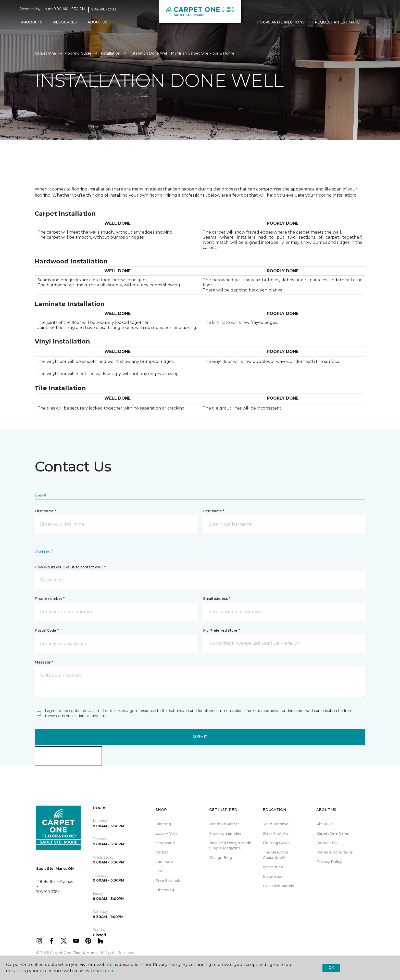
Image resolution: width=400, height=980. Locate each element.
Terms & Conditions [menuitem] (335, 852)
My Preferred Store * (221, 630)
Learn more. (103, 971)
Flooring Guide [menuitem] (276, 843)
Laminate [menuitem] (164, 862)
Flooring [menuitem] (163, 824)
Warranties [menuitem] (273, 867)
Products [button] (31, 22)
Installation (110, 53)
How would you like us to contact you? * (70, 567)
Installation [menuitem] (273, 876)
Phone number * (50, 599)
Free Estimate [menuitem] (169, 881)
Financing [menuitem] (165, 890)
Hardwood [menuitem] (165, 843)
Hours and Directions (280, 22)
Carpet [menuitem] (162, 852)
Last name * (214, 511)
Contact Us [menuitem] (327, 843)
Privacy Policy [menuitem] (329, 862)
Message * (44, 662)
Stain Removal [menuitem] (276, 824)
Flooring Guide (78, 53)
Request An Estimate (337, 22)
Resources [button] (65, 22)
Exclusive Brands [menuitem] (278, 886)
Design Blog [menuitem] (221, 858)
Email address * (217, 599)
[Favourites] (375, 22)
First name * (46, 511)
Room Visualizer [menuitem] (224, 824)
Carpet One (45, 53)
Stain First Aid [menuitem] (276, 833)
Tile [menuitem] (159, 871)
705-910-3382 (104, 9)
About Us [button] (97, 22)
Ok (331, 968)
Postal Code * (47, 630)
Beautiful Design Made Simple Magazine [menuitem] (230, 845)
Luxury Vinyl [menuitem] (167, 833)
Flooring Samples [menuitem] (225, 833)
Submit (200, 737)
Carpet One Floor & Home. (74, 953)
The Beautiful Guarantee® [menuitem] (275, 855)
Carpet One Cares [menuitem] (333, 833)
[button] (369, 22)
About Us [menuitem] (325, 824)
